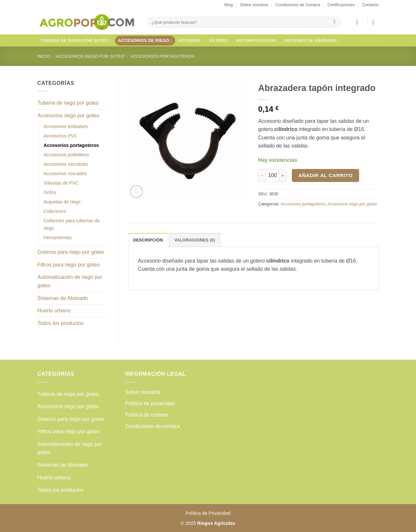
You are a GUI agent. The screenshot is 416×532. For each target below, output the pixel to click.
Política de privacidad (150, 403)
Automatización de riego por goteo (70, 281)
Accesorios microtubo (66, 164)
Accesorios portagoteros (162, 56)
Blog (229, 5)
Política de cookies (147, 415)
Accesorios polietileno (66, 155)
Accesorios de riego (145, 40)
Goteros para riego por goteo (71, 252)
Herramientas (58, 238)
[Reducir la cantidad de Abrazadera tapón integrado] (262, 175)
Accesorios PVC (60, 136)
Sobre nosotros (254, 5)
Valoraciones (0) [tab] (195, 240)
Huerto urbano (54, 311)
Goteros (191, 40)
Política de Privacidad (208, 513)
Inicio (44, 56)
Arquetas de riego (62, 202)
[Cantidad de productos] (272, 175)
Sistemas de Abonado (312, 40)
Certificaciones (341, 5)
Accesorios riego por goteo (90, 56)
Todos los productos (60, 323)
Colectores (55, 211)
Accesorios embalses (66, 126)
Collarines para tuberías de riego (72, 224)
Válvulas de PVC (61, 183)
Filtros (220, 40)
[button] (359, 22)
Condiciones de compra (152, 426)
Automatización (257, 40)
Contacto (370, 5)
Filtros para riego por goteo (69, 265)
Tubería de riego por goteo (76, 40)
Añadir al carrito (325, 175)
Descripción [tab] (148, 240)
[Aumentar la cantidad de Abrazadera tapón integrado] (283, 175)
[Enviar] (335, 22)
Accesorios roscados (65, 174)
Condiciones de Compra (298, 5)
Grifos (50, 192)
